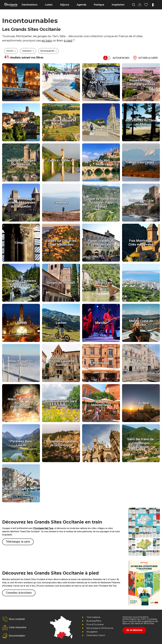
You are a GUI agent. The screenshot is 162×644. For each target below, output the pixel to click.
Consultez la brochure (19, 593)
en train (47, 40)
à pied (68, 40)
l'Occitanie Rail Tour (43, 528)
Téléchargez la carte (18, 542)
